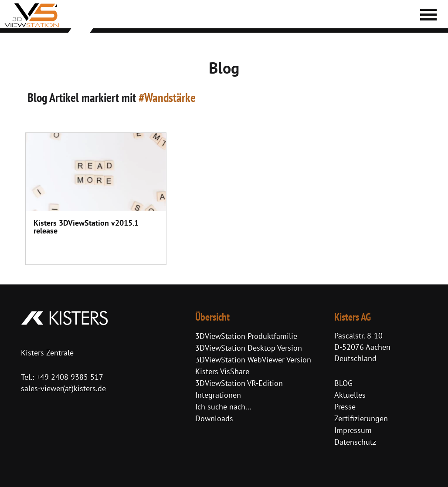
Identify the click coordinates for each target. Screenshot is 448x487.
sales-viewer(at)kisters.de (63, 388)
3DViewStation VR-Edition (239, 383)
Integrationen (218, 395)
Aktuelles (350, 395)
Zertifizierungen (361, 418)
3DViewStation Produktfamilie (246, 336)
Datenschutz (355, 442)
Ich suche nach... (223, 407)
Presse (345, 407)
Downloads (214, 418)
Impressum (353, 430)
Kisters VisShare (222, 371)
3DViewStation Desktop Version (249, 348)
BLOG (343, 383)
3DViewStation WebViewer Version (253, 360)
